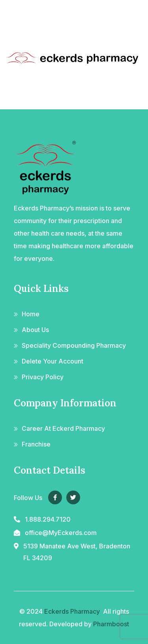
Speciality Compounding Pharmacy (74, 345)
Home (31, 314)
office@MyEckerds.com (61, 533)
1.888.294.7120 (48, 519)
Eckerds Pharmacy (72, 611)
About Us (35, 330)
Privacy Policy (43, 377)
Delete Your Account (52, 361)
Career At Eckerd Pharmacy (63, 428)
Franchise (36, 444)
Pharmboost (111, 624)
